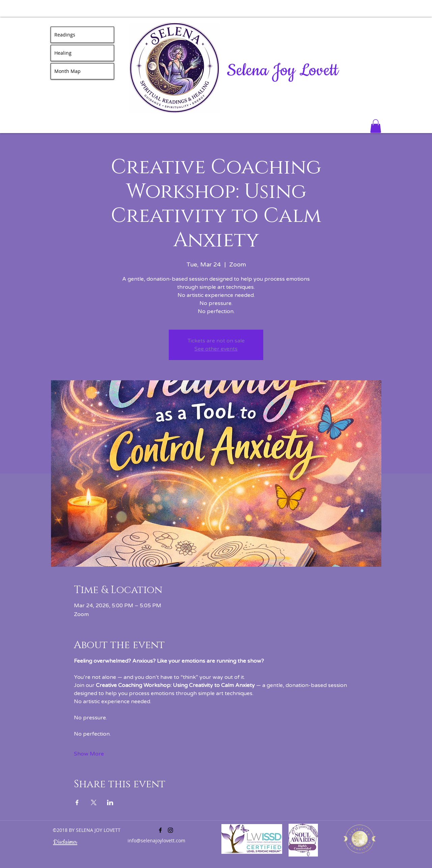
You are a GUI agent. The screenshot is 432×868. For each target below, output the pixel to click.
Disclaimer (65, 842)
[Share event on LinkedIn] (110, 802)
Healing (63, 53)
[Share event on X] (94, 802)
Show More (89, 754)
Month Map (67, 71)
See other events (216, 349)
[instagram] (170, 830)
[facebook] (160, 830)
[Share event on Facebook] (77, 802)
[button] (376, 126)
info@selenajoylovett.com (156, 840)
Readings (65, 35)
